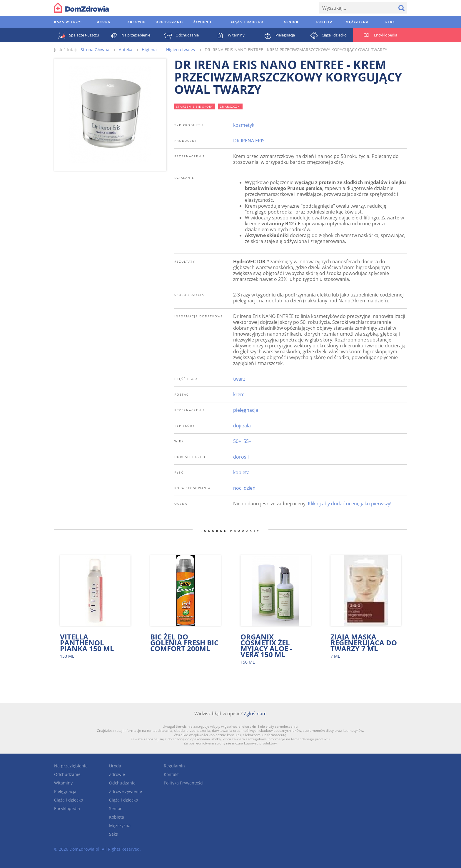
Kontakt (171, 774)
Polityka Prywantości (184, 783)
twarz (239, 379)
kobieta (241, 472)
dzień (250, 488)
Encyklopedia (67, 808)
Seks (113, 834)
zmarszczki (230, 106)
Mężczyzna (120, 825)
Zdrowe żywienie (126, 791)
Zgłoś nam (255, 714)
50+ (237, 441)
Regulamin (174, 766)
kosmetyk (244, 125)
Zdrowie (117, 774)
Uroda (115, 766)
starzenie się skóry (195, 106)
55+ (247, 441)
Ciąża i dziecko (69, 800)
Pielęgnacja (65, 791)
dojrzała (242, 426)
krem (239, 394)
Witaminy (63, 783)
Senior (115, 808)
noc (237, 488)
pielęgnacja (246, 410)
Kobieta (117, 817)
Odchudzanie (67, 774)
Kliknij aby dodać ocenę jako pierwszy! (350, 504)
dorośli (241, 457)
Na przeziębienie (71, 766)
